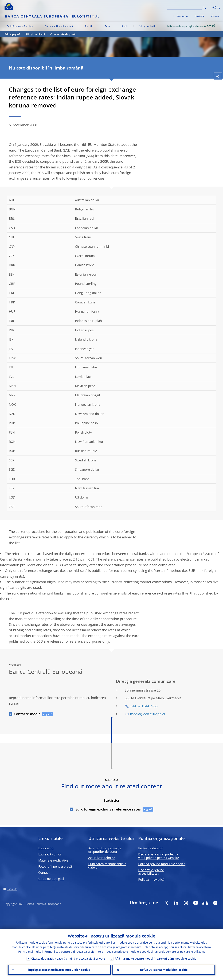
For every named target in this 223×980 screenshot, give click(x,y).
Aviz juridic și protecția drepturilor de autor (105, 850)
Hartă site (12, 889)
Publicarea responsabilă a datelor (107, 866)
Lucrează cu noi (50, 854)
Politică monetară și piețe (20, 26)
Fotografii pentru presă (55, 866)
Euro (107, 26)
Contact (44, 873)
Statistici (89, 26)
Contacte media (27, 714)
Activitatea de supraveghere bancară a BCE (192, 26)
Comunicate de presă (63, 34)
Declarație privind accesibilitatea (151, 872)
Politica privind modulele (162, 864)
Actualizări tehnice (102, 858)
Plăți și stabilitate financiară (59, 26)
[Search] (184, 7)
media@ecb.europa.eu (148, 714)
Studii (124, 26)
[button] (210, 7)
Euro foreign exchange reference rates (108, 809)
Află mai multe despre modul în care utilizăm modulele (155, 959)
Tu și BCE (200, 16)
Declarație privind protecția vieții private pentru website (159, 856)
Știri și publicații (147, 26)
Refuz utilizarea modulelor (164, 970)
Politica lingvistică (151, 879)
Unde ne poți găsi (51, 879)
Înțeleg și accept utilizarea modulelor (59, 970)
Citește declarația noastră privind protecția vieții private (68, 959)
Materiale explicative (53, 860)
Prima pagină (12, 34)
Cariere (215, 16)
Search (204, 7)
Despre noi (183, 16)
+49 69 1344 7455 (144, 706)
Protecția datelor (150, 848)
